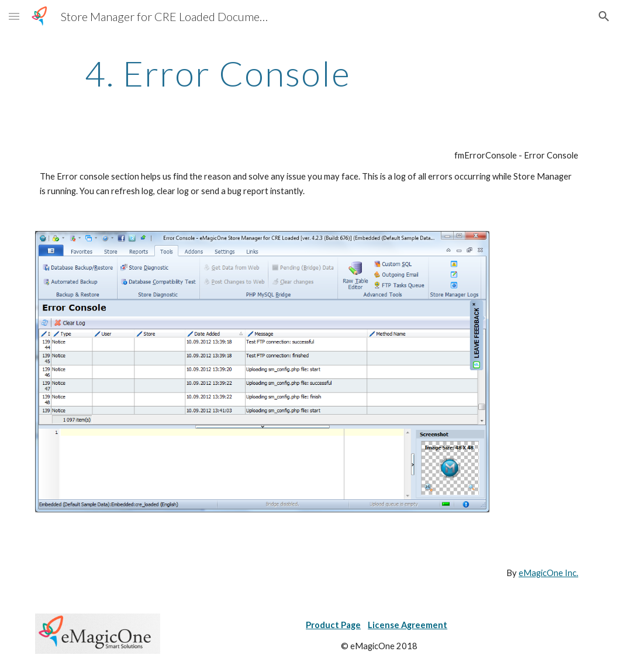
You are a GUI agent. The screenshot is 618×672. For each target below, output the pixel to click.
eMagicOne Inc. (548, 573)
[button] (14, 16)
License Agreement (408, 625)
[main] (218, 73)
